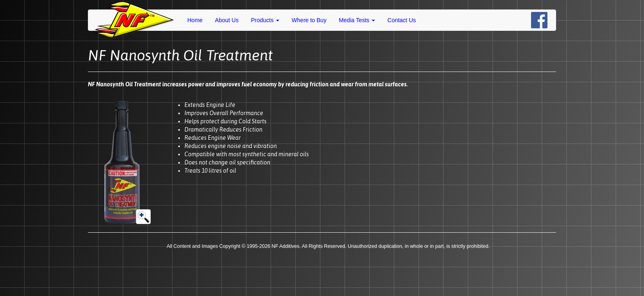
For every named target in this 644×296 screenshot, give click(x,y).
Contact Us (401, 20)
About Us (227, 20)
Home (195, 20)
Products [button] (265, 20)
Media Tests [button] (357, 20)
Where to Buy (309, 20)
